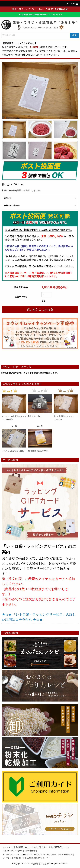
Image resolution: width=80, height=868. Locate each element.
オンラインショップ (11, 855)
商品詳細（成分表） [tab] (12, 205)
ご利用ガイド (27, 855)
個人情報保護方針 (65, 855)
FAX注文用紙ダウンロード (37, 858)
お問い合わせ (30, 851)
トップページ (8, 847)
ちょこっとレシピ (32, 847)
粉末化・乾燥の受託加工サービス (55, 847)
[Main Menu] (77, 4)
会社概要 (19, 847)
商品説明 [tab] (8, 198)
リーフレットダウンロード (14, 858)
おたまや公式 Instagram (13, 851)
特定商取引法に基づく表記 (45, 855)
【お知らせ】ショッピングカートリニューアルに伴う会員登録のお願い (40, 9)
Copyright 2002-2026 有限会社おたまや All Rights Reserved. (40, 864)
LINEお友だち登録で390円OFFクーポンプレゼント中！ (40, 15)
